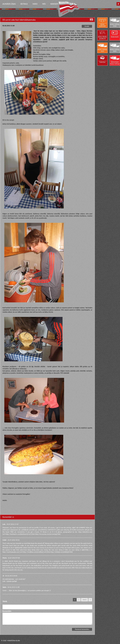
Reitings (24, 4)
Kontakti (54, 4)
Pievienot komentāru (82, 629)
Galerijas (102, 62)
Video (35, 4)
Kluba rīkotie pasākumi (102, 38)
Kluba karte (115, 37)
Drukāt (87, 26)
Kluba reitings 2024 (102, 50)
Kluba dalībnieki (102, 25)
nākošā (84, 600)
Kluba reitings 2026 (115, 25)
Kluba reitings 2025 (115, 50)
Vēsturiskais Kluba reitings (115, 63)
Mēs (44, 4)
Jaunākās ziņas (9, 4)
